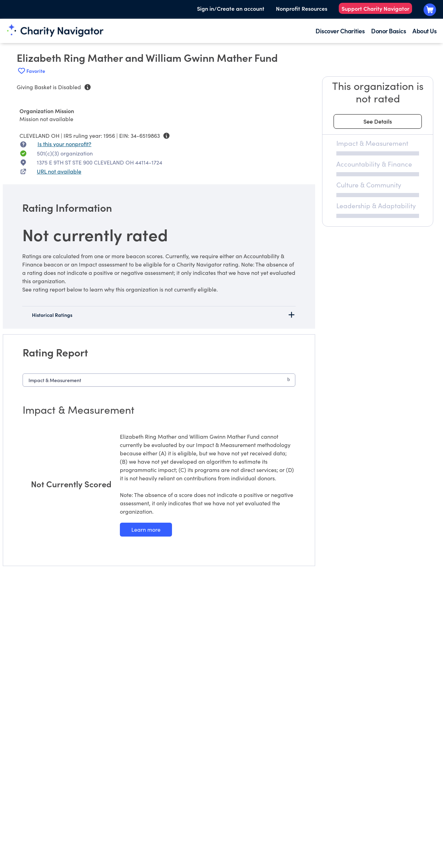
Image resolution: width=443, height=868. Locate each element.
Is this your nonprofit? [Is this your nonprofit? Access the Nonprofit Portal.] (64, 144)
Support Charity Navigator (375, 8)
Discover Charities (340, 31)
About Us (424, 31)
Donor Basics (388, 31)
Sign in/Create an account (231, 8)
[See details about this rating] (378, 121)
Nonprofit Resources (302, 8)
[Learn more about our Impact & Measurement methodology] (146, 530)
